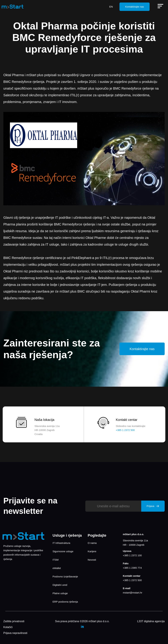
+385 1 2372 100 (132, 555)
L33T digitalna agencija (151, 621)
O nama (92, 543)
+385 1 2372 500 (132, 580)
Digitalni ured (60, 585)
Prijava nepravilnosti (15, 633)
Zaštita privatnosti (14, 621)
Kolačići (8, 627)
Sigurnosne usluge (63, 551)
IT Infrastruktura (61, 543)
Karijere (92, 551)
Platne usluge (60, 593)
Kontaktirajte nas (135, 7)
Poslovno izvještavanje (65, 576)
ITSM (56, 560)
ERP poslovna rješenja (65, 602)
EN (111, 7)
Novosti (92, 560)
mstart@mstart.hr (133, 593)
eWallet (57, 568)
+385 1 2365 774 (132, 568)
